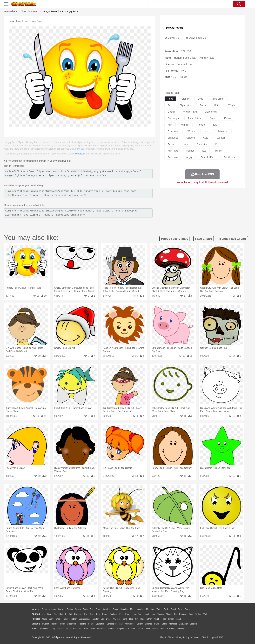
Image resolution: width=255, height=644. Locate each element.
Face (164, 619)
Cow (85, 614)
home (124, 619)
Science (149, 624)
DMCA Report (174, 28)
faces (203, 105)
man (170, 125)
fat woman (230, 157)
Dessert (61, 629)
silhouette (173, 138)
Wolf (205, 614)
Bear (49, 614)
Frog (127, 614)
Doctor (96, 619)
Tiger (191, 614)
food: (35, 629)
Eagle (105, 614)
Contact (195, 637)
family (65, 619)
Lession (193, 624)
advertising (211, 112)
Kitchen (132, 629)
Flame (98, 609)
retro (217, 105)
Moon (133, 609)
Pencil (91, 624)
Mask (44, 619)
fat (169, 105)
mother (73, 619)
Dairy (53, 629)
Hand (178, 619)
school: (36, 624)
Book (63, 624)
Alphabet (173, 624)
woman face (190, 112)
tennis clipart (195, 118)
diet (217, 144)
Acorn (44, 609)
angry (189, 157)
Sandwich (101, 629)
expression (173, 131)
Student (45, 624)
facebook (173, 157)
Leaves (61, 609)
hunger (190, 151)
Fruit (86, 629)
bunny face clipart (233, 239)
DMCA (205, 637)
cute (206, 138)
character (202, 144)
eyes (200, 99)
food (170, 99)
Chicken (78, 614)
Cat (70, 614)
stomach (221, 138)
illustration (223, 131)
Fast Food (78, 629)
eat (215, 125)
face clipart (204, 239)
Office (164, 624)
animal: (36, 614)
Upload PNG (217, 637)
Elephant (113, 614)
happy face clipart (174, 239)
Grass (115, 609)
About (163, 637)
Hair (131, 619)
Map (121, 624)
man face (173, 151)
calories (191, 138)
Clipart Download (30, 11)
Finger (171, 619)
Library (140, 624)
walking (116, 619)
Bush (166, 609)
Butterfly (63, 614)
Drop (180, 609)
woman (191, 131)
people (201, 125)
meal (186, 144)
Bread (162, 629)
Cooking (171, 629)
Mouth (157, 619)
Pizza (147, 629)
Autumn (52, 609)
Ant (44, 614)
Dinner (140, 629)
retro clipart (218, 99)
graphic (185, 99)
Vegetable (122, 629)
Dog (91, 614)
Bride (58, 619)
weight (232, 105)
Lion (153, 614)
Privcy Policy (183, 637)
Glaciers (107, 609)
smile (213, 118)
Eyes (108, 619)
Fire (91, 609)
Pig (176, 614)
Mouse (169, 614)
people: (36, 619)
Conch (78, 609)
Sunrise (141, 609)
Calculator (183, 624)
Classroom (72, 624)
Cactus (70, 609)
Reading (82, 624)
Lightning (124, 609)
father (149, 619)
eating (228, 118)
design (171, 112)
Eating (155, 629)
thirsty (218, 151)
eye (204, 151)
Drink (69, 629)
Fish (121, 614)
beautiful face (208, 157)
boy (142, 619)
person (171, 144)
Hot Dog (180, 629)
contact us (80, 154)
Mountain (150, 609)
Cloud (173, 609)
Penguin (183, 614)
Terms (171, 637)
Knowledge (130, 624)
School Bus (112, 624)
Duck (98, 614)
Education (100, 624)
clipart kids (185, 105)
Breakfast (44, 629)
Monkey (160, 614)
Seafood (111, 629)
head (206, 131)
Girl (137, 619)
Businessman (85, 619)
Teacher (55, 624)
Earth (85, 609)
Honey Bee (136, 614)
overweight (174, 118)
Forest (187, 609)
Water (159, 609)
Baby (51, 619)
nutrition (185, 125)
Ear (102, 619)
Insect (146, 614)
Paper (157, 624)
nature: (36, 609)
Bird (55, 614)
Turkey (198, 614)
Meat (93, 629)
